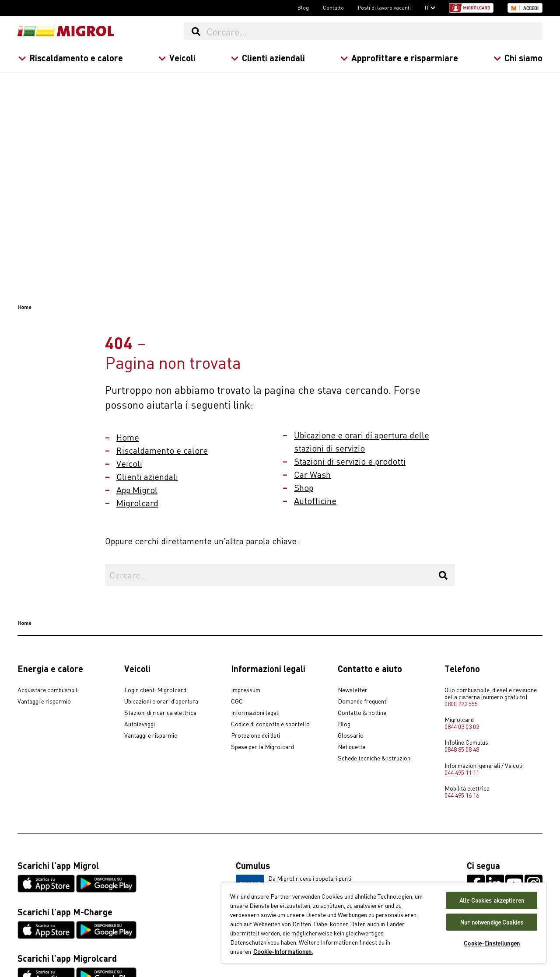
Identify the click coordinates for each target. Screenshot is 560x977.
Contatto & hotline (362, 713)
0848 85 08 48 (462, 749)
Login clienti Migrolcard (155, 690)
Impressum (246, 690)
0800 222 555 (461, 704)
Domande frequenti (363, 701)
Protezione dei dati (255, 735)
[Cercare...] (374, 31)
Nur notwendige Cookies (492, 922)
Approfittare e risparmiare (399, 58)
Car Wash (312, 474)
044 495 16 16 (462, 795)
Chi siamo (518, 58)
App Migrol (137, 489)
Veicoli (177, 58)
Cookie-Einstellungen (492, 943)
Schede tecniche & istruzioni (375, 758)
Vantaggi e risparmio (44, 701)
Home (128, 437)
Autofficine (315, 500)
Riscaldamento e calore (71, 58)
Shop (304, 487)
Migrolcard (137, 503)
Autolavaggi (140, 724)
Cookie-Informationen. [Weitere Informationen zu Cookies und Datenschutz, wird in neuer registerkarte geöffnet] (283, 951)
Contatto (333, 7)
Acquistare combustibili (48, 690)
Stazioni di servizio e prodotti (350, 461)
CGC (237, 701)
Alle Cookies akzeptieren (492, 900)
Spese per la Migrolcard (262, 747)
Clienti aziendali (268, 58)
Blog (303, 7)
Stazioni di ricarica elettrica (160, 713)
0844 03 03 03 (462, 726)
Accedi (531, 8)
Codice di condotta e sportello (270, 724)
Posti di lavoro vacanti (384, 7)
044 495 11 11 (462, 772)
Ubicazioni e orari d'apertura (161, 701)
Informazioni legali (255, 713)
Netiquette (352, 747)
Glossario (351, 735)
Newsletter (353, 690)
